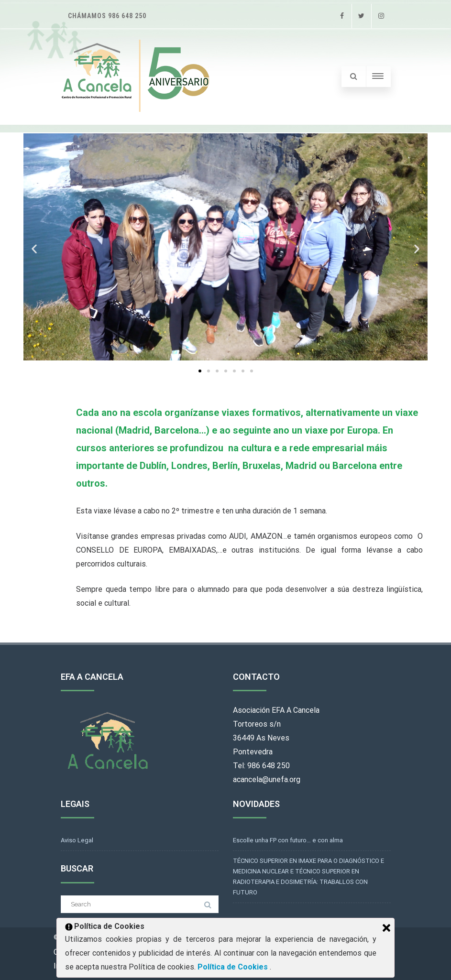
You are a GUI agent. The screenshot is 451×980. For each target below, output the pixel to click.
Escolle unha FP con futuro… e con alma (288, 840)
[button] (34, 249)
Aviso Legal (77, 840)
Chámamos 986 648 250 (107, 16)
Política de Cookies (234, 967)
